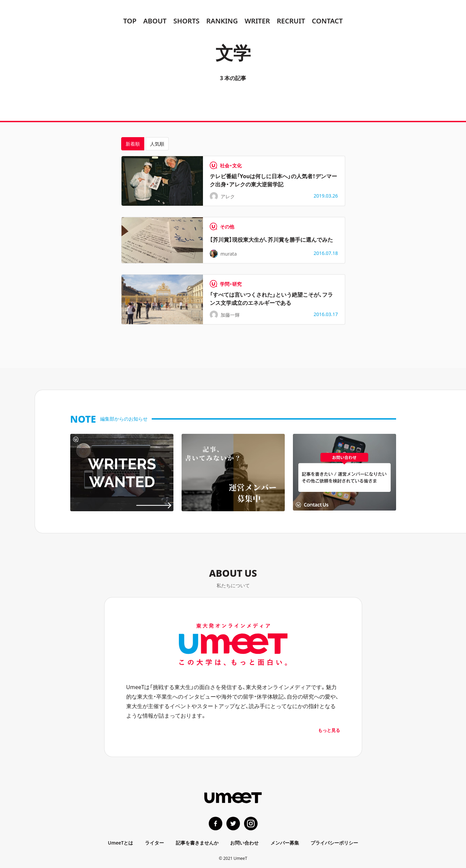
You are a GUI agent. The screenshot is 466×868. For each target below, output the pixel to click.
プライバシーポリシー (334, 843)
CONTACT (327, 21)
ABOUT (155, 21)
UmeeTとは (121, 843)
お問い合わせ (245, 843)
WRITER (257, 21)
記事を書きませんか (197, 843)
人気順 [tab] (157, 144)
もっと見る (329, 730)
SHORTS (187, 21)
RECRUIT (291, 21)
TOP (130, 21)
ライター (155, 843)
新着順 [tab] (133, 144)
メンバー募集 (285, 843)
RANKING (222, 21)
